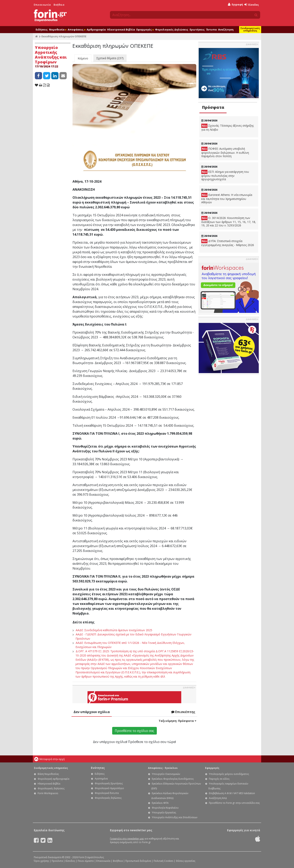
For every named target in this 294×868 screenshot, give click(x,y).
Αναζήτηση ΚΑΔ (218, 798)
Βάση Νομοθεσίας (48, 774)
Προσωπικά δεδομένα (138, 861)
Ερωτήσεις (197, 30)
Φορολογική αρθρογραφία (53, 779)
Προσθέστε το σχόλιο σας (134, 731)
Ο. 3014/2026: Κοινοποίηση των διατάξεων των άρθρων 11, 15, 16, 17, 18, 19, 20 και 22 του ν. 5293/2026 (229, 222)
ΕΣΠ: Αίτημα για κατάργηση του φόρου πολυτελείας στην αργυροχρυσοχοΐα (225, 175)
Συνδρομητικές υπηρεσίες (250, 29)
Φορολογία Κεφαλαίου (165, 808)
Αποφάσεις (77, 30)
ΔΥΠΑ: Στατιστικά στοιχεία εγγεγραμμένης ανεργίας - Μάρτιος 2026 (228, 243)
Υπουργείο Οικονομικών (166, 774)
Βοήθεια (59, 5)
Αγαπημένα (101, 779)
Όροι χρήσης (41, 861)
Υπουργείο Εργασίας (164, 813)
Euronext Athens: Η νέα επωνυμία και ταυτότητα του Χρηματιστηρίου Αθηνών (227, 198)
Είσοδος (252, 5)
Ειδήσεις (42, 30)
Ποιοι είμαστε (86, 861)
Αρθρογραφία (96, 30)
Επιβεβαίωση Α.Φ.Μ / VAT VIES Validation (232, 793)
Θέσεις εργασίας (186, 861)
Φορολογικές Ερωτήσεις (109, 783)
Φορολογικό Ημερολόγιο (109, 788)
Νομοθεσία (58, 30)
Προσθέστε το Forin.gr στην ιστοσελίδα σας (234, 803)
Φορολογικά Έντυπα (107, 793)
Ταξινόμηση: (177, 721)
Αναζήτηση (226, 30)
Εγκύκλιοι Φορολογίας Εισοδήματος (173, 779)
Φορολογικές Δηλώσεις (172, 30)
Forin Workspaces (48, 793)
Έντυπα (211, 30)
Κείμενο (83, 58)
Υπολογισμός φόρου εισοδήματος (229, 774)
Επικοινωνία (42, 5)
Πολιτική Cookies (163, 861)
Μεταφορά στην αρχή (52, 759)
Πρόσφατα (213, 107)
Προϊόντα (57, 861)
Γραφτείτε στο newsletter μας (127, 839)
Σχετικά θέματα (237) (110, 58)
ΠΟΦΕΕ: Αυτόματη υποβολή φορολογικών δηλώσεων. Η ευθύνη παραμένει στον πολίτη (225, 152)
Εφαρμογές (145, 30)
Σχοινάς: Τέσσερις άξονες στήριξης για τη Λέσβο (228, 128)
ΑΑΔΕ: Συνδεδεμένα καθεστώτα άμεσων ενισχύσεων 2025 (114, 630)
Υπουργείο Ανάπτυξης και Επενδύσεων (175, 817)
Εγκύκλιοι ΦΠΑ (160, 803)
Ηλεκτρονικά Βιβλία (121, 30)
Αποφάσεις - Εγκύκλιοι (163, 768)
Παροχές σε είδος (219, 779)
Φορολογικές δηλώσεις (51, 788)
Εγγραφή (235, 5)
